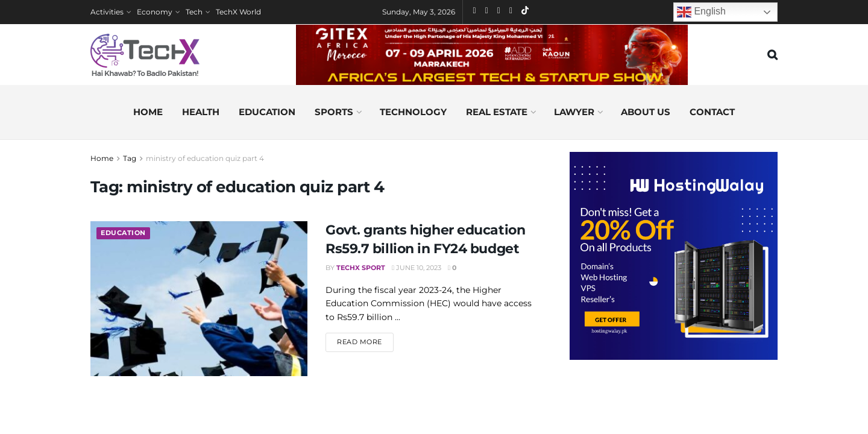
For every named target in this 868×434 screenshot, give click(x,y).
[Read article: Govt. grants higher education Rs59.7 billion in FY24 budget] (199, 299)
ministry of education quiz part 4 (205, 158)
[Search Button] (772, 55)
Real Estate (497, 112)
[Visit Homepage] (145, 55)
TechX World (238, 12)
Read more (365, 341)
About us (646, 112)
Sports (334, 112)
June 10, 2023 (417, 268)
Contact (712, 112)
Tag (130, 158)
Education (267, 112)
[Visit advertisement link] (674, 256)
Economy (155, 12)
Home (148, 112)
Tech (194, 12)
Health (201, 112)
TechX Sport (361, 268)
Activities (107, 12)
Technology (413, 112)
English (701, 12)
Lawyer (574, 112)
